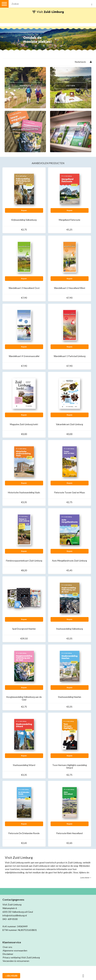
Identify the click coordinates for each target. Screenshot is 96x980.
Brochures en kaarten (25, 129)
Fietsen (71, 86)
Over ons (7, 947)
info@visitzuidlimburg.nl (15, 915)
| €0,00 (11, 976)
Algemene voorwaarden (15, 950)
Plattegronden (71, 129)
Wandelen (25, 86)
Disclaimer (8, 954)
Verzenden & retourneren (16, 961)
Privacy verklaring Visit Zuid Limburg (21, 957)
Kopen (24, 210)
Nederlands (80, 62)
